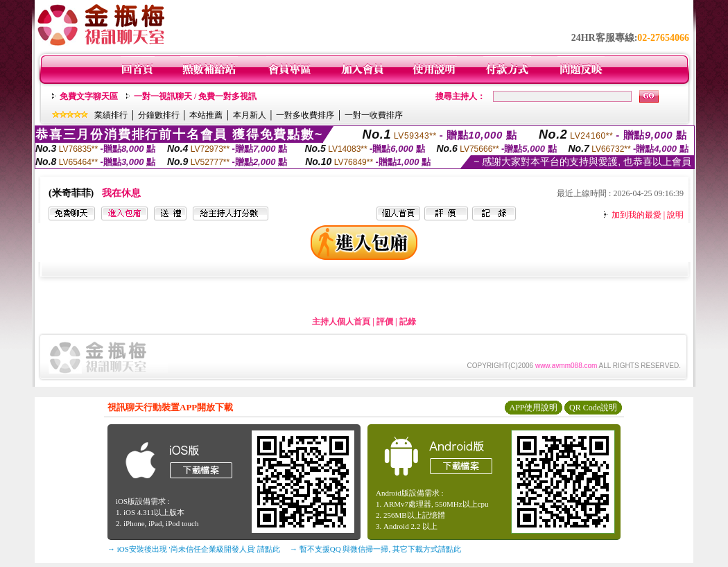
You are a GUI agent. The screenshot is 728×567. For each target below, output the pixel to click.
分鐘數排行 (159, 115)
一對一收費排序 (374, 115)
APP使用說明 (533, 408)
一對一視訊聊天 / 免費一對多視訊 (195, 96)
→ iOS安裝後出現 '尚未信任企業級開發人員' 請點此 (194, 549)
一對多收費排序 (305, 115)
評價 (385, 322)
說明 (675, 215)
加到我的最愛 (636, 215)
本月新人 (250, 115)
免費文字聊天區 (89, 96)
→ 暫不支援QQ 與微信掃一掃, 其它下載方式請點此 (375, 549)
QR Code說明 (593, 408)
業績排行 (111, 115)
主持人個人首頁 (341, 322)
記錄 (408, 322)
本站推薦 (206, 115)
